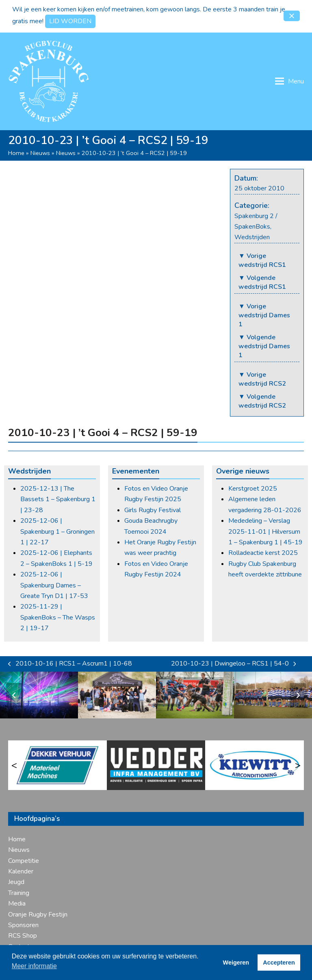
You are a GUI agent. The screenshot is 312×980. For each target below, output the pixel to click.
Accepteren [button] (279, 963)
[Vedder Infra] (156, 765)
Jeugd (16, 882)
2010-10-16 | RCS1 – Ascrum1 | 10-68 (70, 664)
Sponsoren (23, 925)
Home (16, 153)
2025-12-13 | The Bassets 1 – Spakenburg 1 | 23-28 (58, 499)
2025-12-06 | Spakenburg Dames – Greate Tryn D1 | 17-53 (54, 585)
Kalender (21, 871)
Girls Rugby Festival (153, 510)
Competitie (24, 861)
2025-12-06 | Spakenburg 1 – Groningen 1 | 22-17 (57, 531)
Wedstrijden (252, 237)
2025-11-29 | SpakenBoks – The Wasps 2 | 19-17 (58, 617)
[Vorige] (14, 695)
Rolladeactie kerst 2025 (263, 553)
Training (19, 893)
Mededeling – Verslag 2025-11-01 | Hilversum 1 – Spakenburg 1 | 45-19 (265, 531)
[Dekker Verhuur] (57, 765)
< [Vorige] (14, 765)
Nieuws (40, 153)
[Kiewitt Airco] (255, 765)
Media (17, 904)
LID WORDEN (70, 21)
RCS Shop (23, 936)
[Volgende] (298, 695)
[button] (292, 16)
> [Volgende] (298, 765)
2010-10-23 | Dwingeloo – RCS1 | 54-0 (234, 664)
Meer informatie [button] (34, 966)
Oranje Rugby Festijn (38, 915)
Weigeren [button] (236, 963)
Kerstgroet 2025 (253, 489)
